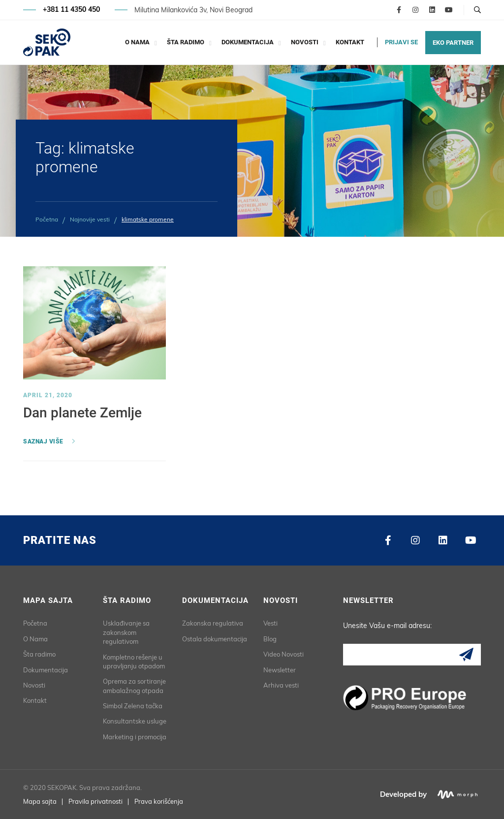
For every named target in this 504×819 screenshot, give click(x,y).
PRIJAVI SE (401, 42)
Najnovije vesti (90, 219)
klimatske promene (148, 219)
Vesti (270, 623)
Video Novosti (283, 654)
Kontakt (350, 42)
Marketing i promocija (135, 737)
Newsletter (280, 670)
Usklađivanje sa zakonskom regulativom (126, 632)
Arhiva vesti (281, 685)
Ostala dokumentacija (215, 639)
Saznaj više (43, 441)
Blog (270, 639)
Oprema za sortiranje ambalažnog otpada (134, 686)
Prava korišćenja (159, 801)
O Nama (137, 42)
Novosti (305, 42)
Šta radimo (186, 42)
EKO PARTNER (453, 43)
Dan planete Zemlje (82, 413)
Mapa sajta (40, 801)
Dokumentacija (248, 42)
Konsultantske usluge (135, 721)
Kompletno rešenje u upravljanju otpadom (134, 661)
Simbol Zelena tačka (133, 706)
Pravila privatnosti (95, 801)
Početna (47, 219)
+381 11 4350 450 (71, 10)
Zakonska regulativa (213, 623)
